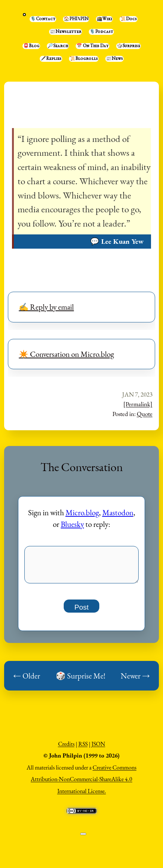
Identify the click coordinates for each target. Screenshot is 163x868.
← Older (27, 680)
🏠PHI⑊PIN (76, 19)
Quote (145, 414)
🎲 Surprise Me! (81, 680)
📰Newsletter (66, 32)
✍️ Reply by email (46, 307)
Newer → (135, 680)
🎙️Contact (43, 19)
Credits (66, 748)
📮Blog (31, 46)
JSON (98, 748)
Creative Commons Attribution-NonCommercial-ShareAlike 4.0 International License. (84, 783)
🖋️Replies (51, 59)
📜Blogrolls (84, 59)
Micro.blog (82, 512)
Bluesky (72, 524)
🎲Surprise (129, 46)
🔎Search (58, 46)
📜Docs (129, 19)
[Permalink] (138, 404)
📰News (114, 59)
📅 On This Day (93, 46)
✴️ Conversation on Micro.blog (66, 354)
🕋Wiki (104, 19)
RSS (83, 748)
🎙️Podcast (101, 32)
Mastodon (118, 512)
